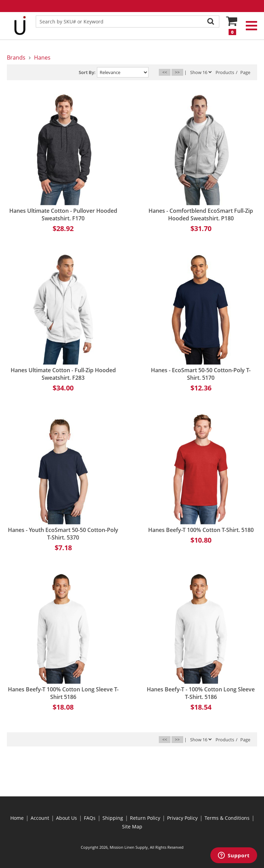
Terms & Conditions (227, 818)
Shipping (113, 818)
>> (177, 72)
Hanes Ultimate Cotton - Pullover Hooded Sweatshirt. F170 (63, 215)
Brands (16, 57)
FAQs (90, 818)
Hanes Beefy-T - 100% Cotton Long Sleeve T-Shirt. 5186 (201, 693)
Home (17, 818)
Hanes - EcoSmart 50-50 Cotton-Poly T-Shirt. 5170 (201, 374)
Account (40, 818)
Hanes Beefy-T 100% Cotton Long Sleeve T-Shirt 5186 (63, 693)
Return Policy (145, 818)
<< (165, 72)
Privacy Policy (182, 818)
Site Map (132, 827)
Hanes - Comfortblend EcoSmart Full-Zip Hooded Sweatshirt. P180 (201, 215)
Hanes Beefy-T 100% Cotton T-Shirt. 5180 (201, 530)
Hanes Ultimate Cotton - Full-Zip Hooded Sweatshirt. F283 (63, 374)
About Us (67, 818)
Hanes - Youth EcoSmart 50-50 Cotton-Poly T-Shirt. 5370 (63, 534)
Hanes (42, 57)
